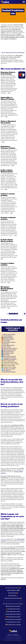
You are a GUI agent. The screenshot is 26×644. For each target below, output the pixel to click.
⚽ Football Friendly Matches (9, 372)
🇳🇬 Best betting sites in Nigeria (13, 606)
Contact (7, 636)
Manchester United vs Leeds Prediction (8, 73)
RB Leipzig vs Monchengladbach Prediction (7, 289)
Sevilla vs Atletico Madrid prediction (7, 171)
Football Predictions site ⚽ (13, 590)
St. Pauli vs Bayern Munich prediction (7, 240)
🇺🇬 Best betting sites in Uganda (13, 617)
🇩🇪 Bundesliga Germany (7, 338)
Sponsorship (15, 636)
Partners (19, 636)
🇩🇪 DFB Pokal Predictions (8, 339)
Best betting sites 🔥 (13, 593)
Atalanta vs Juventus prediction (8, 195)
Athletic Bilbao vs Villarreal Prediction (7, 98)
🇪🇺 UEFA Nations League (8, 353)
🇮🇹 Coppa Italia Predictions (8, 345)
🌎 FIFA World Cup (6, 370)
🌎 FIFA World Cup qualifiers (8, 369)
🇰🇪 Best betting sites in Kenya (13, 609)
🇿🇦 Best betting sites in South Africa (13, 619)
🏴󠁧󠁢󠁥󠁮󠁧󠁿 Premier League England (8, 334)
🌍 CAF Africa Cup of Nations (9, 358)
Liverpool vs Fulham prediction (7, 264)
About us (10, 636)
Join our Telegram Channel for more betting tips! (13, 47)
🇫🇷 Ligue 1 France (6, 347)
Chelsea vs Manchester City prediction (8, 122)
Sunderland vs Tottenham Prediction (8, 147)
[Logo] (5, 2)
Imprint (9, 635)
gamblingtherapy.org (18, 638)
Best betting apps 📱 (13, 595)
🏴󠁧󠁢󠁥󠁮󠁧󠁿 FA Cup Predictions (7, 336)
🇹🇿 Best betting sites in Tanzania (13, 614)
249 (17, 314)
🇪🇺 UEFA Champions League (9, 350)
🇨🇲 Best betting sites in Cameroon (13, 625)
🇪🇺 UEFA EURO (5, 355)
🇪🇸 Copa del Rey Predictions (8, 342)
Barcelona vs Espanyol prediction (8, 218)
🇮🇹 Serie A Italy (5, 344)
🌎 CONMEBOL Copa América (9, 359)
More (9, 93)
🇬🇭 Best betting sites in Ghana (13, 611)
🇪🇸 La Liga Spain (6, 341)
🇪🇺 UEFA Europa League (8, 352)
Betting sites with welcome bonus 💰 (13, 598)
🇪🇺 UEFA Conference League (9, 356)
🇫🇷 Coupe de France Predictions (9, 348)
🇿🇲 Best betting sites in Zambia (13, 622)
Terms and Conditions (14, 635)
